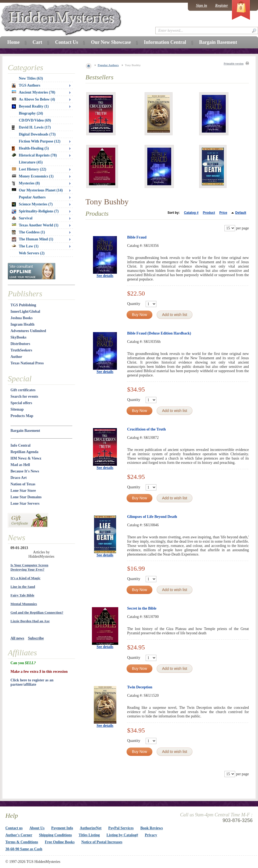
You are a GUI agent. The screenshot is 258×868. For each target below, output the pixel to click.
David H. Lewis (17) (31, 127)
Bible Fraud (137, 237)
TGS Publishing (23, 305)
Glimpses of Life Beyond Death (152, 517)
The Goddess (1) (28, 232)
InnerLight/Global (25, 312)
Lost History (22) (29, 169)
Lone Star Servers (25, 504)
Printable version (234, 64)
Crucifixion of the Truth (146, 429)
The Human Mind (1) (33, 239)
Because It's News (25, 471)
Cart (37, 42)
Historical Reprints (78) (34, 155)
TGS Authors (26, 86)
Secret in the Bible (142, 608)
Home (13, 42)
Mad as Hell (20, 465)
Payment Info (62, 828)
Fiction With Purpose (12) (40, 141)
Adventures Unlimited (28, 331)
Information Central (165, 42)
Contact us (14, 828)
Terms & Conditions (22, 842)
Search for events (24, 396)
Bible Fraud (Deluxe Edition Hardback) (159, 333)
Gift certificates (23, 390)
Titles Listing (89, 835)
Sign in (202, 6)
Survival (22, 218)
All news (17, 638)
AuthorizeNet (91, 828)
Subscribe (36, 638)
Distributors (20, 344)
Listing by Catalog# (122, 835)
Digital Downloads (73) (37, 134)
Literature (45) (31, 162)
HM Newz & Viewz (26, 458)
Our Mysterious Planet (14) (37, 190)
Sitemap (17, 409)
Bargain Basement (25, 431)
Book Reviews (152, 828)
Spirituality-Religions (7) (35, 211)
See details (105, 276)
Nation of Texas (23, 484)
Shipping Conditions (55, 835)
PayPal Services (121, 828)
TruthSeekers (21, 350)
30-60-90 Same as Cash (24, 849)
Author (16, 357)
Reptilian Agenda (24, 452)
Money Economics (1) (33, 176)
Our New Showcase (111, 42)
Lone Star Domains (26, 497)
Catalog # (191, 213)
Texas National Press (27, 363)
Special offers (21, 403)
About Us (37, 828)
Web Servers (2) (32, 253)
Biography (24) (31, 113)
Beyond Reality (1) (30, 106)
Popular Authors (108, 65)
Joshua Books (21, 318)
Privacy (151, 835)
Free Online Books (60, 842)
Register (222, 6)
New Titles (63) (31, 78)
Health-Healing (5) (30, 148)
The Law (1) (25, 246)
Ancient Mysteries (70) (33, 92)
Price (223, 213)
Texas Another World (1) (35, 225)
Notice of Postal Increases (102, 842)
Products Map (22, 416)
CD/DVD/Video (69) (35, 120)
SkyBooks (18, 337)
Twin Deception (140, 687)
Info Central (20, 445)
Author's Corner (19, 835)
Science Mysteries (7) (32, 204)
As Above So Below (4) (33, 99)
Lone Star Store (23, 491)
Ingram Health (22, 324)
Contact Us (67, 42)
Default (241, 213)
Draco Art (19, 478)
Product (209, 213)
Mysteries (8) (26, 183)
